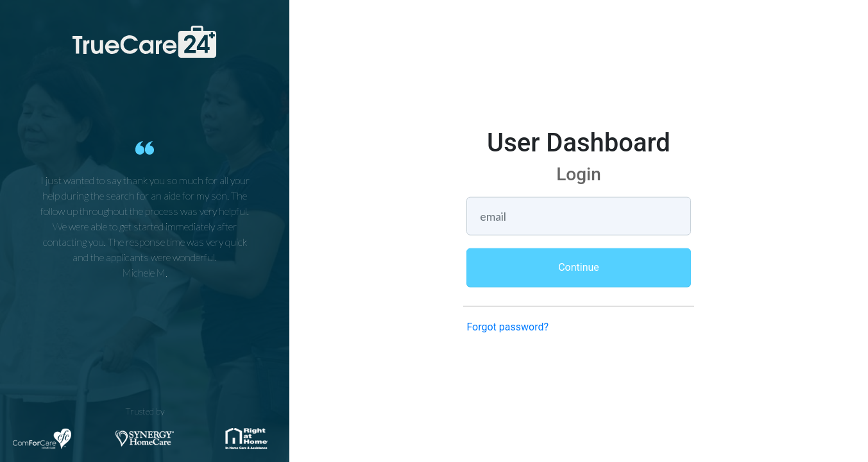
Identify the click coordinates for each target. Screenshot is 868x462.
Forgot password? (507, 326)
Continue (579, 267)
